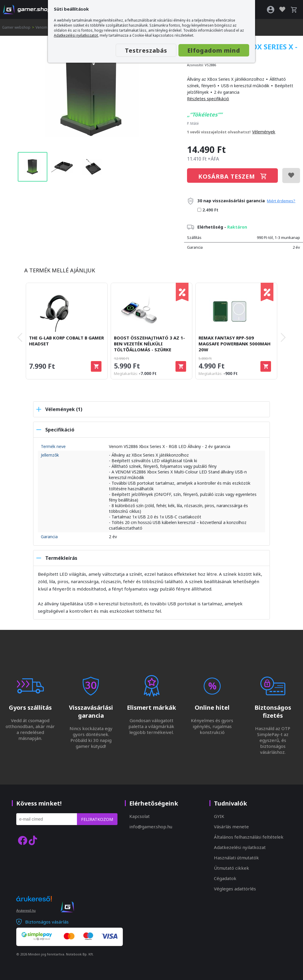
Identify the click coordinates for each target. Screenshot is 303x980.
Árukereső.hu (26, 911)
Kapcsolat (140, 816)
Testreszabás (146, 50)
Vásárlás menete (231, 827)
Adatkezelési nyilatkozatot (76, 35)
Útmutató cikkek (232, 868)
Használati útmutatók (236, 858)
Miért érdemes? (281, 201)
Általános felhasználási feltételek (249, 837)
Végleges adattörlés (235, 889)
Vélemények (264, 132)
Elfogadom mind (214, 50)
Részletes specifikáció (208, 99)
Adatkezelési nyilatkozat (240, 847)
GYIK (219, 816)
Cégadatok (225, 878)
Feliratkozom (97, 819)
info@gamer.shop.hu (151, 827)
